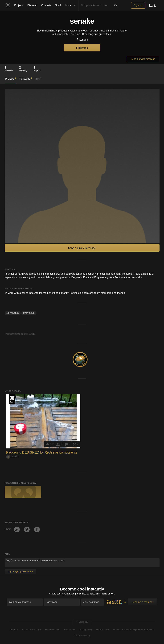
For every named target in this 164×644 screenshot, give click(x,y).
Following (26, 78)
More (71, 5)
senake (13, 457)
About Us (14, 630)
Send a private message (143, 59)
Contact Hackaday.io (32, 630)
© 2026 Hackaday (82, 636)
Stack (58, 5)
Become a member (142, 603)
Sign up (138, 5)
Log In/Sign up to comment (20, 571)
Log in (153, 5)
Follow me (82, 48)
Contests (46, 5)
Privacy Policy (86, 630)
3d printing (13, 313)
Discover (32, 5)
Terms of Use (69, 630)
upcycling (29, 313)
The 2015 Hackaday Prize (12, 399)
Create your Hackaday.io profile (65, 594)
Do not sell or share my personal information (134, 630)
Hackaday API (103, 630)
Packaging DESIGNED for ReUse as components (42, 452)
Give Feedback (52, 630)
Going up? (82, 623)
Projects (19, 5)
